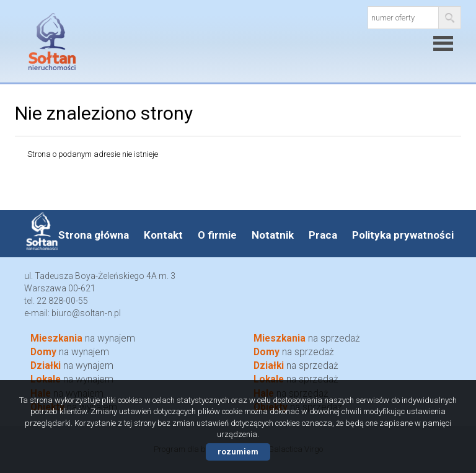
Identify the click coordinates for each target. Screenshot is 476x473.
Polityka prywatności (403, 235)
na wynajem (83, 338)
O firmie (217, 235)
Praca (323, 235)
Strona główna (94, 235)
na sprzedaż (307, 338)
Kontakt (163, 235)
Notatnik (273, 235)
